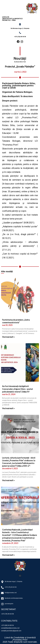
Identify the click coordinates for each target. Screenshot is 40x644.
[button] (20, 576)
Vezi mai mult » (8, 337)
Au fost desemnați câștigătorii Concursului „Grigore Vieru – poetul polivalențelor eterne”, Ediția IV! (17, 389)
